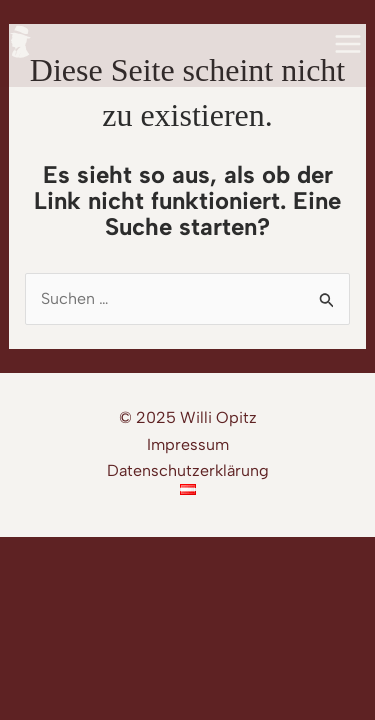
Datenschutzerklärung (188, 470)
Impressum (188, 444)
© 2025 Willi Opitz (188, 417)
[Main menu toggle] (348, 44)
